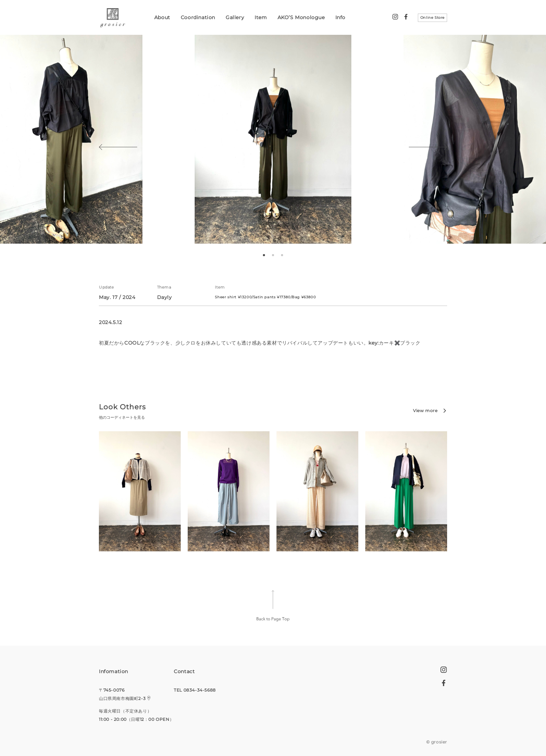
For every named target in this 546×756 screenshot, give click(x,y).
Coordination (198, 17)
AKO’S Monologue (301, 17)
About (162, 17)
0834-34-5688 (200, 690)
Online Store (432, 18)
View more (425, 411)
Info (340, 17)
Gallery (235, 17)
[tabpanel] (273, 139)
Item (261, 17)
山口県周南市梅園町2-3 (122, 698)
